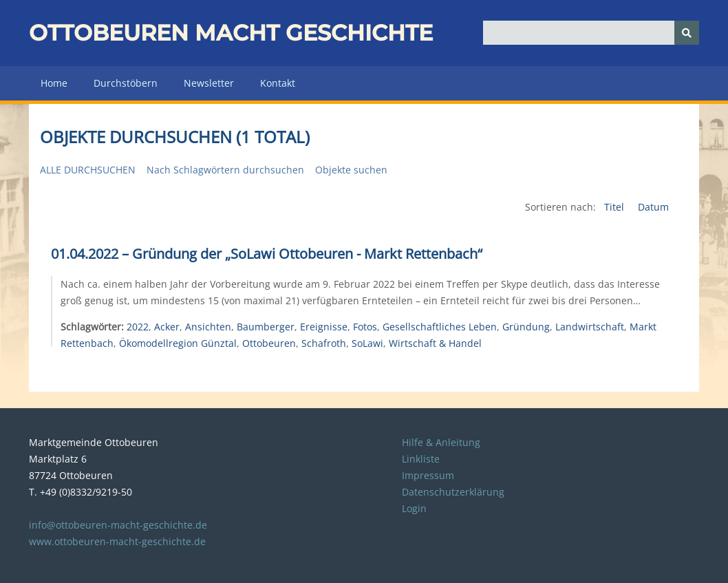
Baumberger (266, 327)
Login (414, 508)
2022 (138, 327)
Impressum (428, 475)
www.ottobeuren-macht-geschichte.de (117, 541)
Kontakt (278, 83)
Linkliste (421, 459)
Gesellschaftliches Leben (440, 327)
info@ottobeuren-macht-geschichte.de (118, 525)
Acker (167, 327)
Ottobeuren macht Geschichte (231, 33)
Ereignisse (324, 327)
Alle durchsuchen (88, 170)
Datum (653, 207)
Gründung (526, 327)
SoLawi (367, 343)
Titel (615, 207)
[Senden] (687, 33)
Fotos (365, 327)
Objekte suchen (351, 170)
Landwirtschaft (590, 327)
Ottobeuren (269, 343)
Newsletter (209, 83)
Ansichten (208, 327)
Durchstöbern (126, 83)
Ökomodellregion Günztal (178, 343)
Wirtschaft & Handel (435, 343)
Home (54, 83)
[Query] (591, 33)
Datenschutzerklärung (453, 492)
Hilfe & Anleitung (441, 442)
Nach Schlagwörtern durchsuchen (225, 170)
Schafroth (324, 343)
